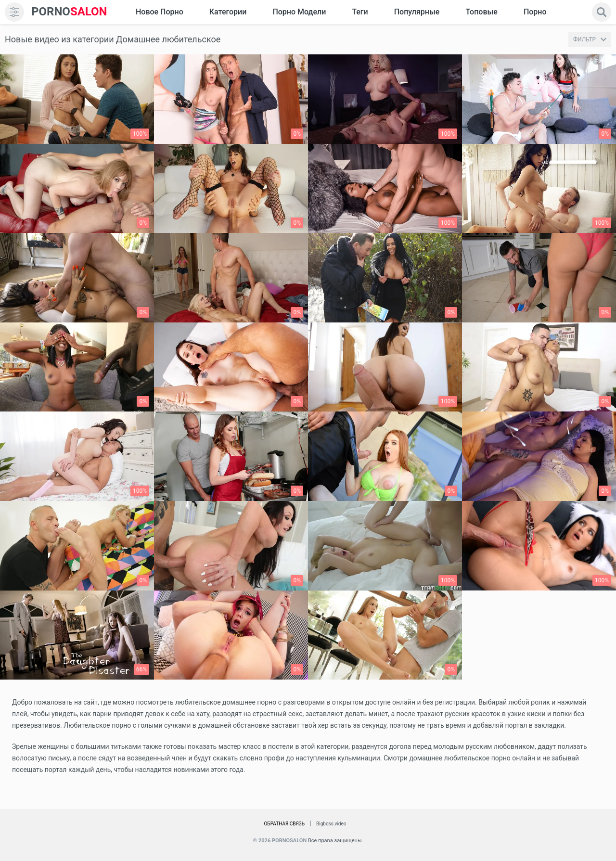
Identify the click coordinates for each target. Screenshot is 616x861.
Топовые (481, 12)
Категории (228, 12)
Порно (535, 12)
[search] (602, 12)
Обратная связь (284, 824)
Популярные (417, 12)
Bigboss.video (331, 824)
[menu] (14, 12)
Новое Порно (160, 12)
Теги (360, 12)
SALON (69, 12)
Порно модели (299, 12)
